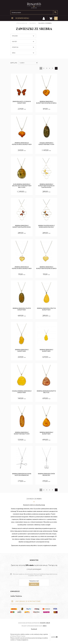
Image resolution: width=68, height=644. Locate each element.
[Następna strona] (56, 68)
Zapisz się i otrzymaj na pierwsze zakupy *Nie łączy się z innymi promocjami (34, 567)
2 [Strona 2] (44, 68)
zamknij (54, 637)
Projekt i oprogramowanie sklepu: (34, 626)
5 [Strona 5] (52, 68)
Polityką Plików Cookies (18, 636)
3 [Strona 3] (47, 68)
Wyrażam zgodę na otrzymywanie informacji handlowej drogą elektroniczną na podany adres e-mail (35, 575)
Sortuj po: (14, 63)
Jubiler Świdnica (16, 596)
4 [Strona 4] (50, 68)
